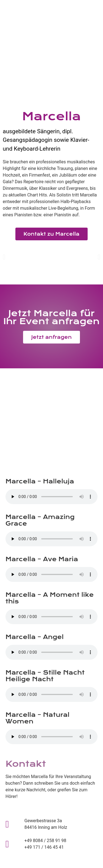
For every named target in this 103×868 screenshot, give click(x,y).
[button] (4, 257)
